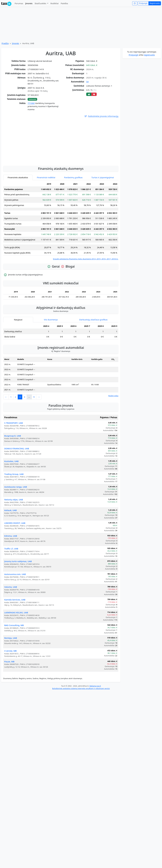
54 (87, 82)
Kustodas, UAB (11, 461)
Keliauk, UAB (10, 510)
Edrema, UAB (11, 536)
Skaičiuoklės (41, 3)
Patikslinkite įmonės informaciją (101, 116)
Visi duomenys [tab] (51, 320)
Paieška (64, 3)
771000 (31, 103)
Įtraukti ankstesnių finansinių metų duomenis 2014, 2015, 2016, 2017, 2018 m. (86, 259)
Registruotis (155, 3)
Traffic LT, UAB (11, 549)
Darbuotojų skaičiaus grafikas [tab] (93, 320)
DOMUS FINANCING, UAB (17, 448)
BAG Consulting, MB (14, 625)
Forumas (19, 3)
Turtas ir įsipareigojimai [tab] (103, 177)
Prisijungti (143, 3)
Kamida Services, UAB (15, 600)
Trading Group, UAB (14, 474)
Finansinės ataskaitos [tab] (18, 177)
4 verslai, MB (10, 651)
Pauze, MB (9, 662)
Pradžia (5, 43)
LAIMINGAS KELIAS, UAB (16, 612)
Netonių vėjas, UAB (14, 500)
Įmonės (29, 3)
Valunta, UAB (11, 587)
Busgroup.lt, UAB (13, 436)
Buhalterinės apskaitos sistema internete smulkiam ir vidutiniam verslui (81, 688)
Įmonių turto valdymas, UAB (18, 561)
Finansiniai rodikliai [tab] (46, 177)
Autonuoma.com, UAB (15, 574)
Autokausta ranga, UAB (16, 487)
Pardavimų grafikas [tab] (73, 177)
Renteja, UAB (11, 638)
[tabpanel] (61, 221)
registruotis (149, 55)
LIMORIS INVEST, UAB (15, 523)
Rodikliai (54, 3)
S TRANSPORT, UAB (14, 423)
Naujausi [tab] (18, 320)
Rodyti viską (113, 396)
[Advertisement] (61, 156)
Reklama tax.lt (95, 686)
